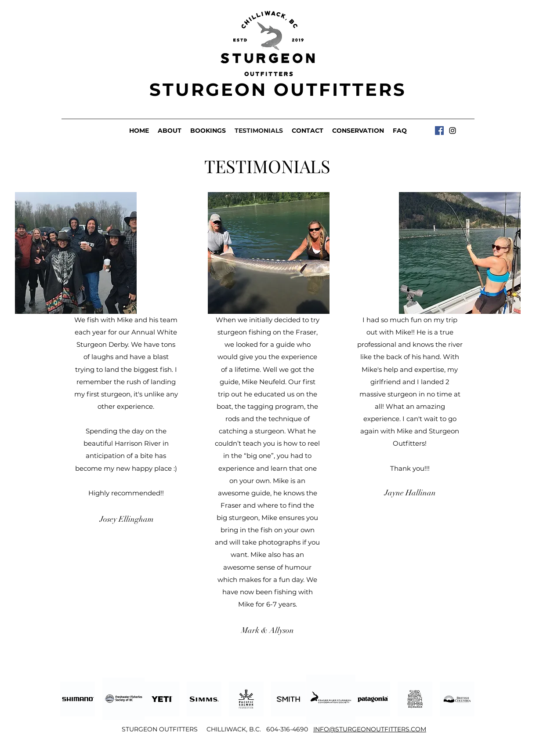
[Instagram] (453, 131)
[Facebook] (439, 131)
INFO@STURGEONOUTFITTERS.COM (370, 729)
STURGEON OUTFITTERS (278, 89)
